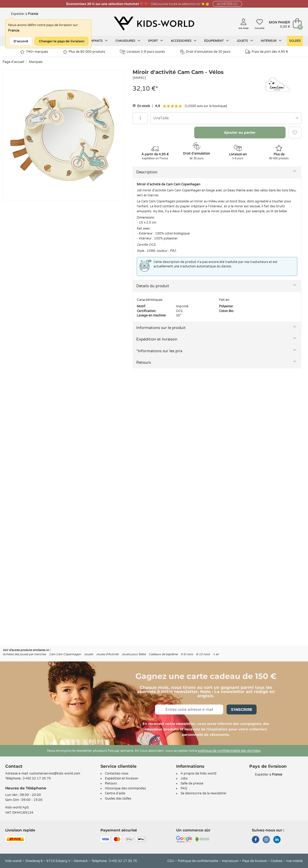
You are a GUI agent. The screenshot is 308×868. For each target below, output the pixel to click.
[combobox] (226, 118)
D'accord (21, 41)
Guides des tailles (118, 799)
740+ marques (34, 52)
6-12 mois (203, 654)
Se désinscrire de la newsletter (204, 793)
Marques (36, 62)
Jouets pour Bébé (134, 654)
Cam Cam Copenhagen (65, 654)
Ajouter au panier (240, 132)
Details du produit (153, 286)
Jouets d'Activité (107, 654)
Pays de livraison (255, 861)
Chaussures (128, 41)
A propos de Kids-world (199, 773)
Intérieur (271, 41)
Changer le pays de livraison (62, 41)
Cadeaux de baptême (163, 654)
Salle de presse (192, 783)
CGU (171, 861)
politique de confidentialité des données (229, 751)
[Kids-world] (154, 24)
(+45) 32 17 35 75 (37, 778)
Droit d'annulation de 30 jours (205, 52)
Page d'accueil (13, 62)
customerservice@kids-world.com (55, 773)
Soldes (295, 41)
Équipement (217, 41)
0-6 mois (187, 654)
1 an (216, 654)
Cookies (277, 861)
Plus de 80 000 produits (84, 52)
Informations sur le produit (161, 328)
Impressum (230, 861)
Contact (14, 766)
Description (147, 172)
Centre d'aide (115, 793)
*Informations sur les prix (159, 351)
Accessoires (184, 41)
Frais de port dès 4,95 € (267, 52)
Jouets (245, 41)
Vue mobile (294, 861)
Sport (156, 41)
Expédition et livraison (157, 339)
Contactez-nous (117, 773)
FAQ (184, 788)
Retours (144, 362)
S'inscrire (242, 709)
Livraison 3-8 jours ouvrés (142, 52)
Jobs (184, 778)
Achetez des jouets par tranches (24, 654)
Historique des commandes (125, 788)
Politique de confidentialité (198, 861)
